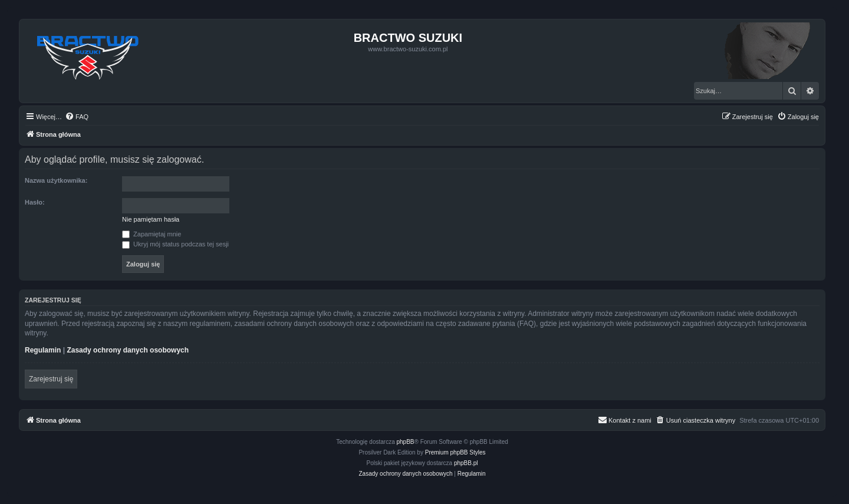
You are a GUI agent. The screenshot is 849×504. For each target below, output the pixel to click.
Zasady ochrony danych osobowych (128, 350)
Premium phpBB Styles (455, 452)
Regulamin (43, 350)
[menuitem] (77, 117)
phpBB (406, 442)
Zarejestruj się (51, 379)
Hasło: (35, 202)
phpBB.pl (466, 463)
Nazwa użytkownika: (56, 180)
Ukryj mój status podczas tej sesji (175, 244)
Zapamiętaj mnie (152, 234)
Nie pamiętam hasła (151, 219)
